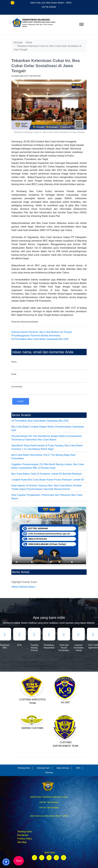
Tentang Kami (24, 832)
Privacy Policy (25, 839)
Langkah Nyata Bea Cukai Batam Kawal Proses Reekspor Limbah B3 (48, 480)
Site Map (22, 842)
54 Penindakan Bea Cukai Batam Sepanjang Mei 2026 (40, 339)
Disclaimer (23, 835)
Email (14, 374)
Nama (14, 362)
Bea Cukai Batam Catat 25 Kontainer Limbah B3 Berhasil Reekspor (47, 474)
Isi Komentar (17, 387)
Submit (21, 401)
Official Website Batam (23, 587)
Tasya (19, 861)
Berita (29, 42)
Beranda (18, 42)
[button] (6, 862)
